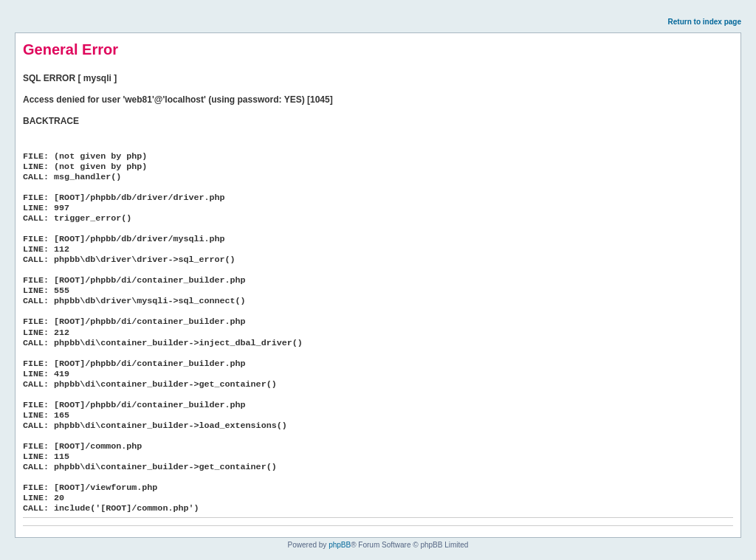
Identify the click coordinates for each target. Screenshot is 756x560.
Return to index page (705, 22)
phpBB (340, 545)
